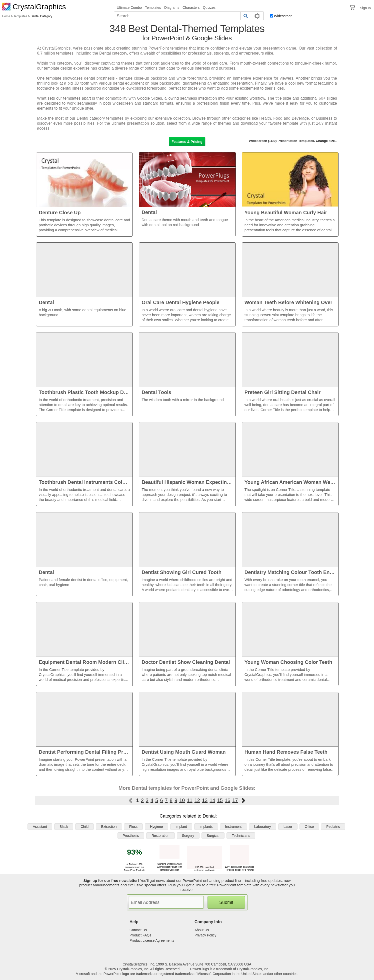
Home (6, 16)
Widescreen (283, 16)
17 (235, 800)
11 (189, 800)
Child (84, 827)
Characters (191, 8)
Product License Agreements (152, 940)
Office (309, 827)
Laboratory (263, 827)
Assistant (40, 827)
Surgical (213, 836)
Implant (181, 827)
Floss (133, 827)
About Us (202, 930)
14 (212, 800)
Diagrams (172, 8)
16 (227, 800)
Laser (288, 827)
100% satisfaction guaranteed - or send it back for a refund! (240, 867)
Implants (206, 827)
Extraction (109, 827)
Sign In (365, 8)
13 (205, 800)
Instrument (233, 827)
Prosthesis (131, 836)
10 (182, 800)
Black (64, 827)
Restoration (160, 836)
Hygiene (156, 827)
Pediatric (333, 827)
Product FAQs (140, 935)
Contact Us (138, 930)
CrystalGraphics (34, 7)
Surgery (188, 836)
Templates (153, 8)
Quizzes (209, 8)
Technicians (241, 836)
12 (197, 800)
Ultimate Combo (129, 8)
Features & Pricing (187, 142)
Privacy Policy (205, 935)
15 (220, 800)
